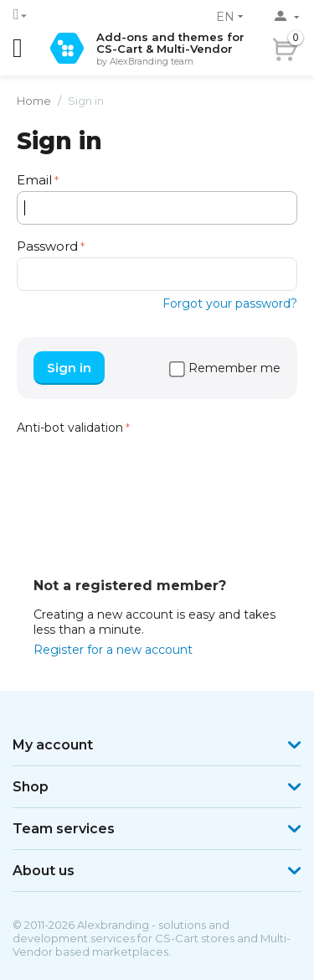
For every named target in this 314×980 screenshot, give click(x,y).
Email (34, 180)
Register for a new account (113, 650)
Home (34, 101)
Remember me (225, 368)
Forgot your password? (230, 303)
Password (47, 246)
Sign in (69, 368)
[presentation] (144, 472)
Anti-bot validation (70, 428)
